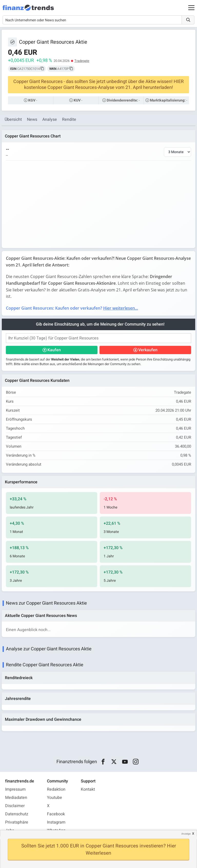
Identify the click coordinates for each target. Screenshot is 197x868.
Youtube (55, 798)
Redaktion (56, 789)
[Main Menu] (191, 8)
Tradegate (82, 61)
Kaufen (54, 350)
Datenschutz (17, 814)
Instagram (56, 822)
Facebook (56, 814)
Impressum (15, 789)
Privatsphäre (17, 822)
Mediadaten (16, 798)
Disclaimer (15, 806)
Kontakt (88, 789)
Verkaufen (148, 350)
